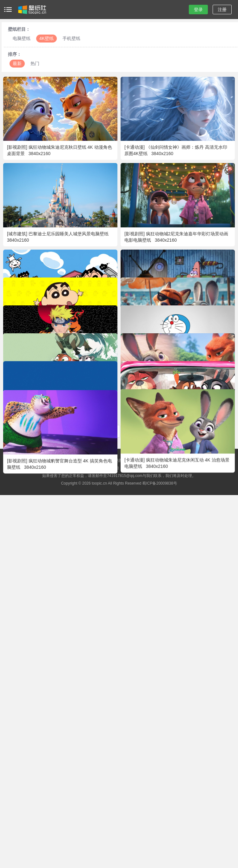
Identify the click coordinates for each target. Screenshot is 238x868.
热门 (35, 63)
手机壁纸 (71, 38)
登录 (198, 10)
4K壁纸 (46, 38)
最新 (17, 63)
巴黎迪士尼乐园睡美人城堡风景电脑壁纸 (69, 234)
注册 (222, 10)
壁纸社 (32, 10)
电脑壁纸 (22, 38)
